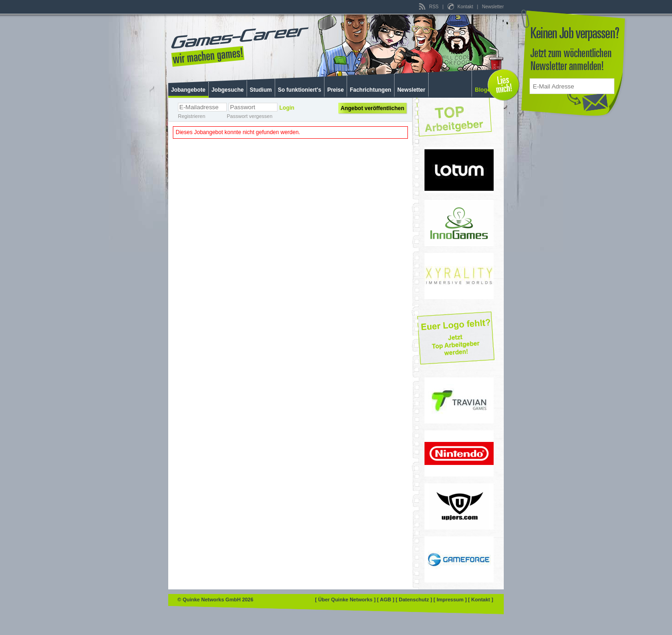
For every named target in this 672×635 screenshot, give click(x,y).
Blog (481, 90)
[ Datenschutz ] (415, 600)
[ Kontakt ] (481, 600)
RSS (429, 7)
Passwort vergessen (250, 116)
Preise (336, 90)
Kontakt (461, 7)
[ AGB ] (386, 600)
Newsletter (493, 7)
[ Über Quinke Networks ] (346, 600)
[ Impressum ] (451, 600)
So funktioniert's (300, 90)
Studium (261, 90)
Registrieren (192, 116)
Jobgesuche (228, 90)
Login (287, 108)
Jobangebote (188, 90)
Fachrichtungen (371, 90)
